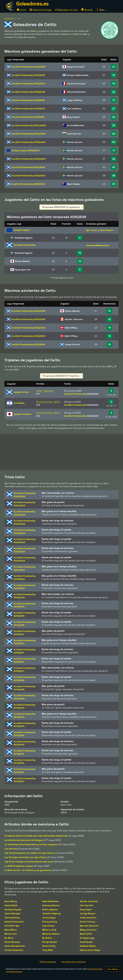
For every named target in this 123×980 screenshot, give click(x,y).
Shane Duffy (49, 946)
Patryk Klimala (50, 942)
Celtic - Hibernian (45, 391)
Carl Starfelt (86, 905)
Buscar (87, 10)
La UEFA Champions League (19, 866)
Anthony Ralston (51, 905)
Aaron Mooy (11, 901)
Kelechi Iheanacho (14, 922)
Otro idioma (113, 969)
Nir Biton (9, 938)
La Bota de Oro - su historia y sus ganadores (28, 870)
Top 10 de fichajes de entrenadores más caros (29, 862)
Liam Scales (48, 926)
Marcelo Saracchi (89, 926)
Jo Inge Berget (88, 913)
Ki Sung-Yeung (50, 922)
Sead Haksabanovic (15, 946)
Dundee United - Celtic (48, 402)
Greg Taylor (86, 909)
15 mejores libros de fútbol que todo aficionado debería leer (36, 836)
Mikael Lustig (49, 930)
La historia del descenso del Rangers (24, 840)
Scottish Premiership (28, 67)
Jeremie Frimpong (51, 913)
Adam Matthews (51, 901)
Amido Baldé (11, 905)
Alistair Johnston (89, 901)
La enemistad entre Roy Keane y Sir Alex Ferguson (31, 844)
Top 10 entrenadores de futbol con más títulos (29, 853)
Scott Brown (86, 942)
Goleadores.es (32, 4)
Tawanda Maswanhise (98, 245)
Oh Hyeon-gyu (87, 938)
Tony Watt (48, 950)
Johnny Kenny (12, 918)
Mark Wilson (11, 930)
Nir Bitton (47, 938)
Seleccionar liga (40, 10)
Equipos (9, 19)
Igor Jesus (91, 230)
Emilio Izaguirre (50, 909)
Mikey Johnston (88, 930)
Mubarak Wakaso (51, 934)
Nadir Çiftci (86, 934)
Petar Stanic (106, 230)
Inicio (21, 10)
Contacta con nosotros (74, 962)
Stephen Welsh (88, 946)
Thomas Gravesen (14, 950)
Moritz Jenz (11, 934)
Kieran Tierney (87, 922)
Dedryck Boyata (13, 909)
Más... (101, 10)
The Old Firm (11, 849)
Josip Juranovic (88, 918)
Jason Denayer (12, 913)
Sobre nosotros (48, 962)
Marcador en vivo (66, 10)
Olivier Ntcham (12, 942)
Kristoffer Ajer (12, 926)
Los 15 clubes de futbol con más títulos (25, 857)
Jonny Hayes (49, 918)
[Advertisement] (61, 452)
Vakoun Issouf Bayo (90, 950)
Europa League (25, 150)
